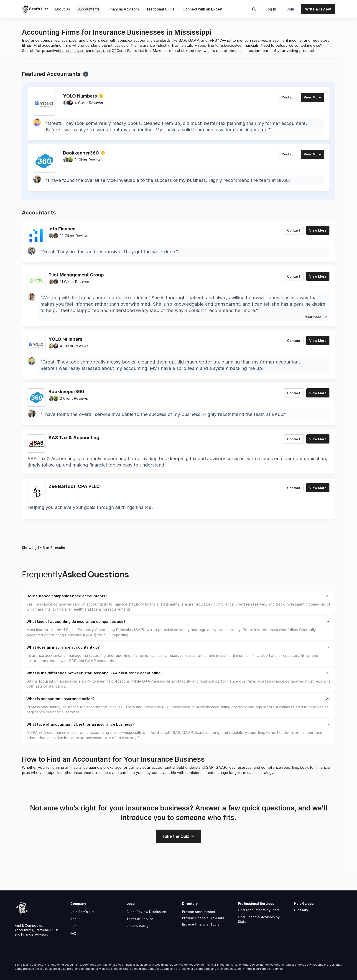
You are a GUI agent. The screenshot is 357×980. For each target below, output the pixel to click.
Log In (271, 9)
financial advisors (73, 51)
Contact (288, 97)
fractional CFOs (108, 51)
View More (312, 97)
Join (290, 9)
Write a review (318, 9)
